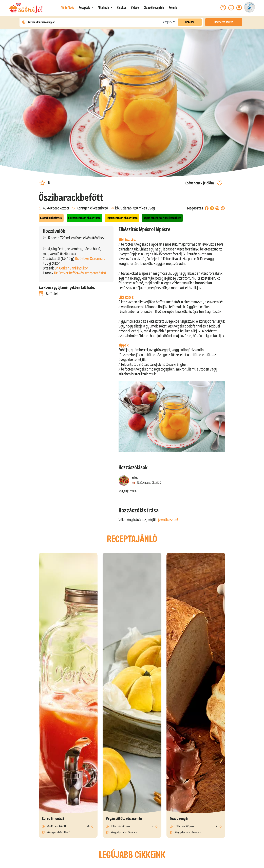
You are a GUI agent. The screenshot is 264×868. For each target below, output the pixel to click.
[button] (86, 8)
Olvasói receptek (154, 8)
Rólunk (173, 8)
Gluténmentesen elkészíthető (84, 218)
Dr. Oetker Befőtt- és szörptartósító (80, 273)
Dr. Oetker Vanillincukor (71, 268)
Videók (135, 8)
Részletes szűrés (224, 22)
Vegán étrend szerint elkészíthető (162, 218)
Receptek (167, 22)
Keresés (190, 22)
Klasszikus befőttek (51, 218)
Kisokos (122, 8)
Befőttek (49, 294)
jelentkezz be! (168, 520)
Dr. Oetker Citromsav (90, 258)
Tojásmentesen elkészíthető (122, 218)
